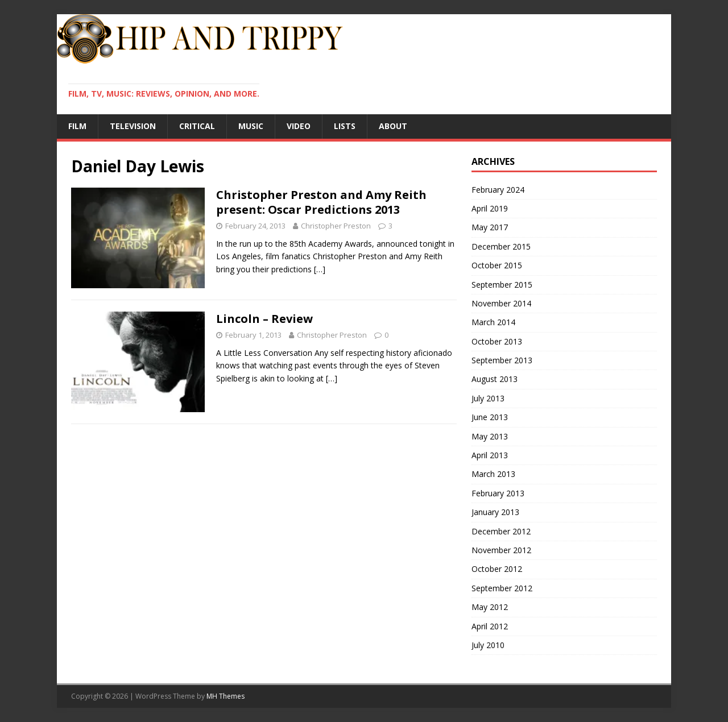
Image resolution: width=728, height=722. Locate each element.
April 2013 (490, 455)
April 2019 (490, 208)
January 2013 (495, 512)
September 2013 (502, 360)
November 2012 (501, 550)
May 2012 (490, 607)
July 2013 (488, 398)
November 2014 (501, 303)
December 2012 (501, 531)
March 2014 (493, 322)
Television (133, 126)
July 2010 (488, 645)
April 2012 (490, 626)
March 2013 (493, 474)
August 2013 (495, 379)
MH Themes (226, 696)
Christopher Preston (336, 226)
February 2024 (498, 190)
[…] (320, 269)
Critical (197, 126)
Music (251, 126)
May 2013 (490, 436)
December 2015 (501, 246)
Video (299, 126)
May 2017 (490, 227)
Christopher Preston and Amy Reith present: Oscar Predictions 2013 (321, 202)
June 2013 (490, 417)
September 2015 (502, 285)
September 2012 (502, 588)
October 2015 (497, 265)
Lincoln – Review (264, 319)
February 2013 (498, 493)
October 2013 (497, 341)
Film (77, 126)
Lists (345, 126)
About (393, 126)
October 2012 (497, 569)
